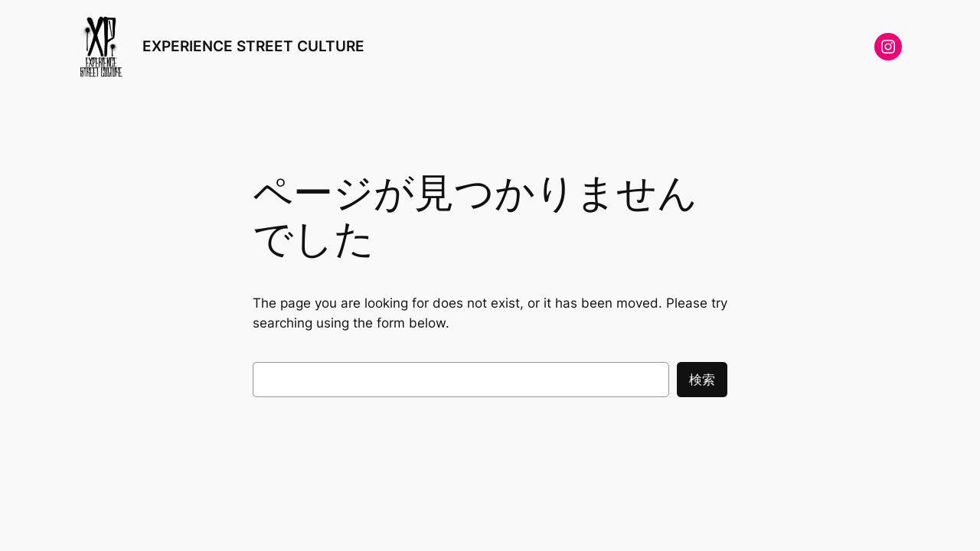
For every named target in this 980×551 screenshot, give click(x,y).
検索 (702, 380)
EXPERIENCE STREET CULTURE (253, 46)
